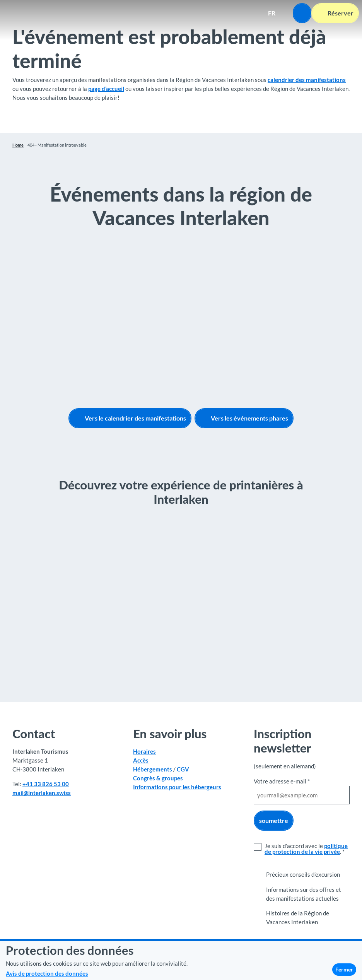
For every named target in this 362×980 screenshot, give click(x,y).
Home (18, 145)
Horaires (144, 752)
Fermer (344, 969)
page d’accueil (106, 89)
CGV (183, 769)
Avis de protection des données (47, 973)
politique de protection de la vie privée (306, 849)
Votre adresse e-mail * (282, 781)
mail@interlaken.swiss (42, 793)
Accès (141, 760)
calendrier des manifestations (307, 80)
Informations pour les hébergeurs (177, 787)
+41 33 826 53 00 (46, 784)
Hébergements (153, 769)
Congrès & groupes (158, 778)
